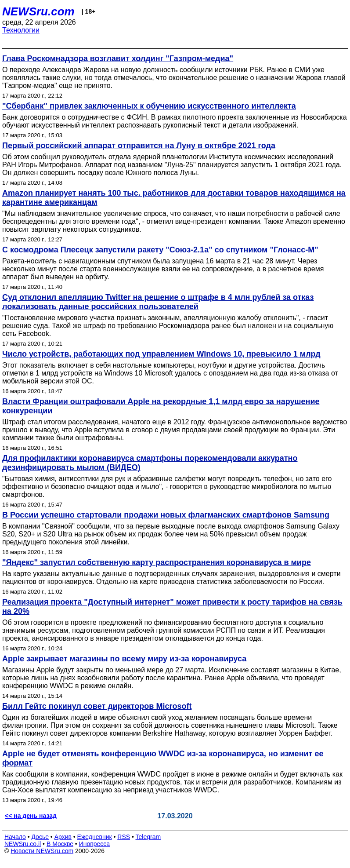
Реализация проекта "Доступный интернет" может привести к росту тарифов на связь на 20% (172, 607)
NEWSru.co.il (23, 844)
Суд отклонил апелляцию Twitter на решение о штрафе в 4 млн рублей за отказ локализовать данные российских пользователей (158, 302)
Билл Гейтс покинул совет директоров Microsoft (97, 706)
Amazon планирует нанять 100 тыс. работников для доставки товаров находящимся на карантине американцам (174, 198)
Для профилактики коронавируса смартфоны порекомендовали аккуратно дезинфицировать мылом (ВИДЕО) (150, 463)
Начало (15, 837)
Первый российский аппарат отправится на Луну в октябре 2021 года (139, 146)
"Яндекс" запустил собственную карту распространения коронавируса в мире (157, 562)
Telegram (148, 837)
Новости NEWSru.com (42, 851)
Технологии (21, 30)
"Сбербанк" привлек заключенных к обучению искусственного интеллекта (149, 106)
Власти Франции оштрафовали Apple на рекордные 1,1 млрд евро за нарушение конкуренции (161, 406)
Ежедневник (95, 837)
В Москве (60, 844)
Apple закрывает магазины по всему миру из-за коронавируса (124, 659)
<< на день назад (31, 816)
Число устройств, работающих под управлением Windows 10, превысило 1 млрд (161, 354)
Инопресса (95, 844)
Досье (40, 837)
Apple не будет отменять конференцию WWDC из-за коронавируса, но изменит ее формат (163, 758)
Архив (63, 837)
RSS (124, 837)
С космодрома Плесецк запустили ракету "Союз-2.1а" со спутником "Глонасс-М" (160, 250)
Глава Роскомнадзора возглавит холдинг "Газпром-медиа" (118, 58)
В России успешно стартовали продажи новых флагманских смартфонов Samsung (166, 515)
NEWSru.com (38, 11)
